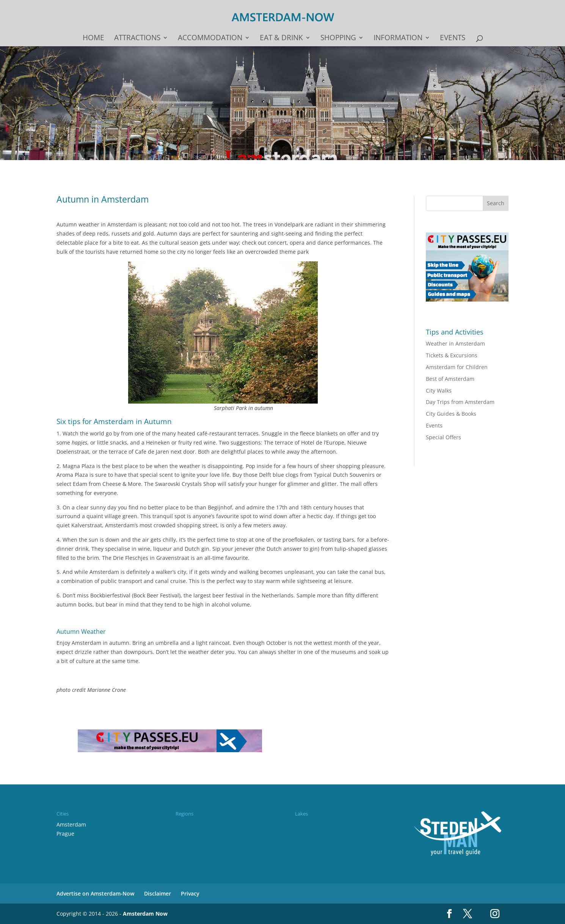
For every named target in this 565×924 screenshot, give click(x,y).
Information (398, 39)
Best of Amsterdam (450, 379)
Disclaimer (158, 893)
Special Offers (443, 437)
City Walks (439, 390)
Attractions (137, 39)
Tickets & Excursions (452, 355)
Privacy (190, 893)
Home (93, 39)
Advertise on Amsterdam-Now (95, 893)
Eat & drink (281, 39)
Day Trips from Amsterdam (460, 402)
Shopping (338, 39)
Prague (65, 834)
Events (453, 39)
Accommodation (210, 39)
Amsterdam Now (145, 914)
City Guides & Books (451, 414)
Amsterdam (71, 824)
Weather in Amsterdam (455, 343)
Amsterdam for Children (457, 367)
